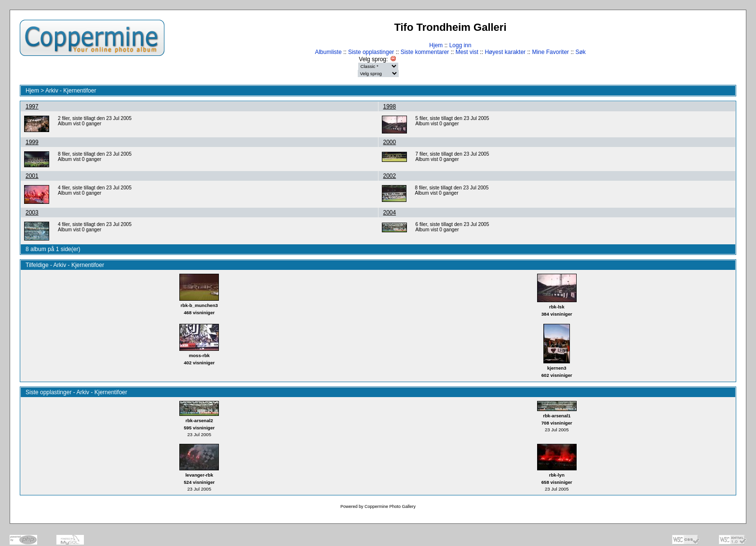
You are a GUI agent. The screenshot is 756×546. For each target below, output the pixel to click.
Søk (580, 52)
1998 (390, 107)
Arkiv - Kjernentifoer (71, 91)
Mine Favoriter (550, 52)
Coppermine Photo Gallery (390, 506)
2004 (390, 213)
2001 (32, 176)
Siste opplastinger (371, 52)
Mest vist (467, 52)
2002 (390, 176)
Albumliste (328, 52)
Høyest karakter (505, 52)
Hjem (436, 45)
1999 (32, 142)
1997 (32, 107)
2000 (390, 142)
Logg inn (460, 45)
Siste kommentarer (425, 52)
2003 (32, 213)
